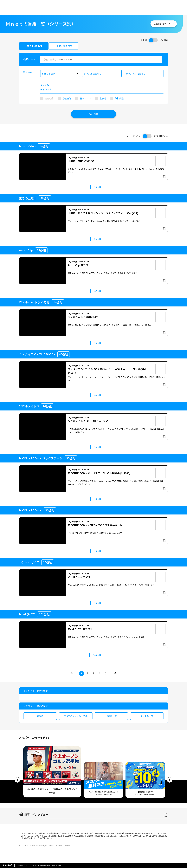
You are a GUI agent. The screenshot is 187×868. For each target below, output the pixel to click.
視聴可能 (49, 98)
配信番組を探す (65, 46)
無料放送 (119, 98)
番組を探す (23, 865)
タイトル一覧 (147, 716)
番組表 (40, 716)
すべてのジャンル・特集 (76, 716)
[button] (17, 780)
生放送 (103, 98)
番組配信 (67, 98)
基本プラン (85, 98)
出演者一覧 (111, 716)
